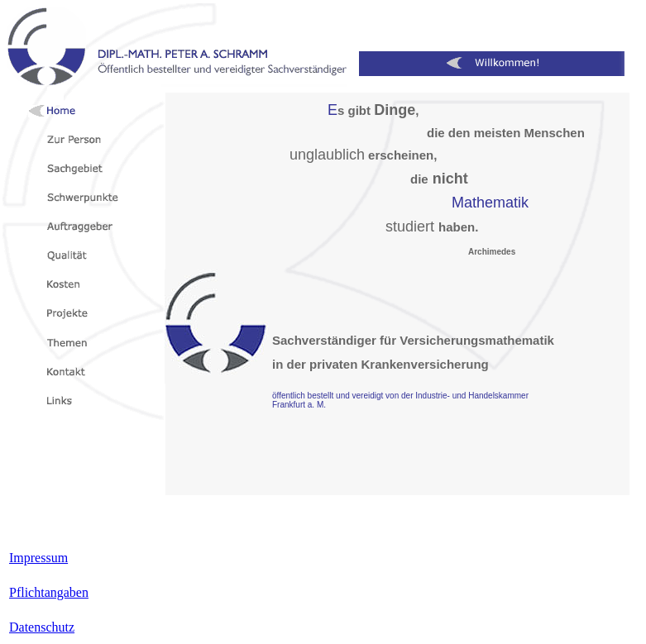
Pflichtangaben (49, 592)
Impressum (38, 558)
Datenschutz (42, 627)
